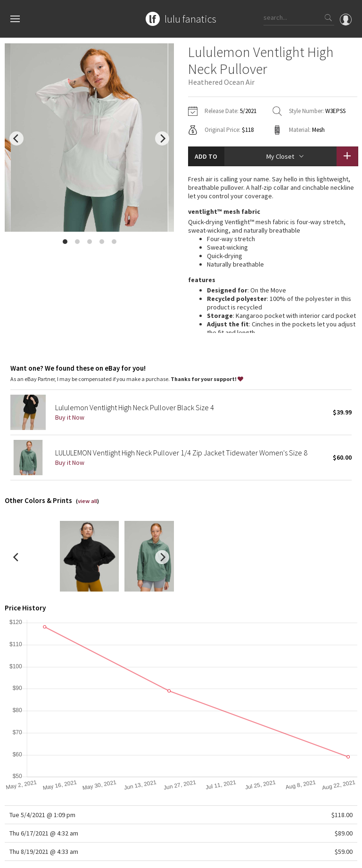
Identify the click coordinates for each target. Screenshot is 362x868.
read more (273, 297)
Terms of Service (134, 856)
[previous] (16, 138)
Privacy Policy (88, 856)
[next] (162, 138)
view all (87, 455)
